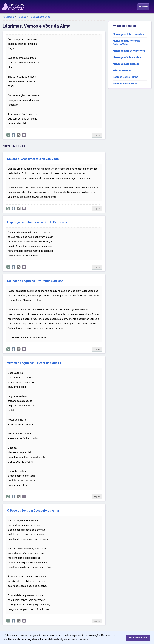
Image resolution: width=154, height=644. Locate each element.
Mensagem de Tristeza (126, 64)
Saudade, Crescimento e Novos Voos (33, 159)
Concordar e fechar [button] (138, 638)
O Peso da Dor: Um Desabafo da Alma (33, 511)
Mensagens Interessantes (128, 34)
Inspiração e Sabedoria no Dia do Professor (37, 222)
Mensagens (8, 17)
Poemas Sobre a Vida (40, 17)
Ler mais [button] (83, 639)
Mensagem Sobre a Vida (127, 57)
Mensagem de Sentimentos (129, 51)
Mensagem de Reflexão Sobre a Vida (126, 42)
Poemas (22, 17)
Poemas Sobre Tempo (126, 77)
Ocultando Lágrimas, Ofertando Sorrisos (35, 281)
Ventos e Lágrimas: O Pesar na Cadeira (34, 363)
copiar (97, 135)
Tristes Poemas (122, 71)
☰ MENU (143, 7)
